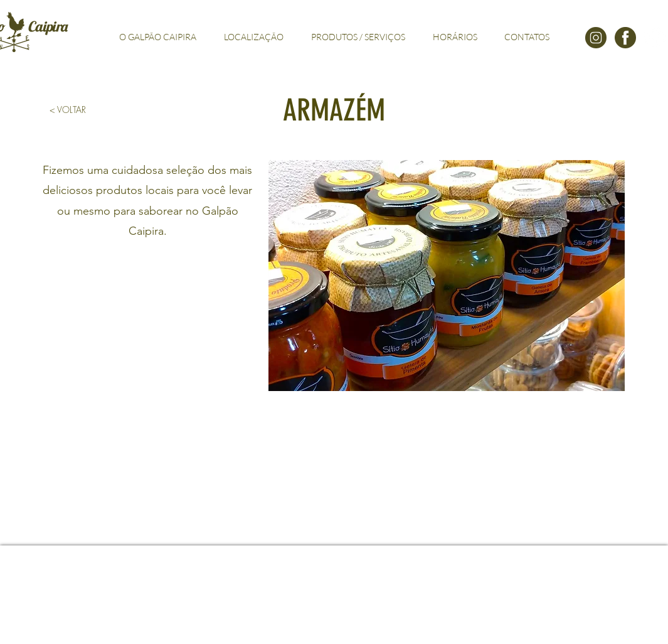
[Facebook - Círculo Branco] (655, 38)
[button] (447, 276)
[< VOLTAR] (68, 110)
